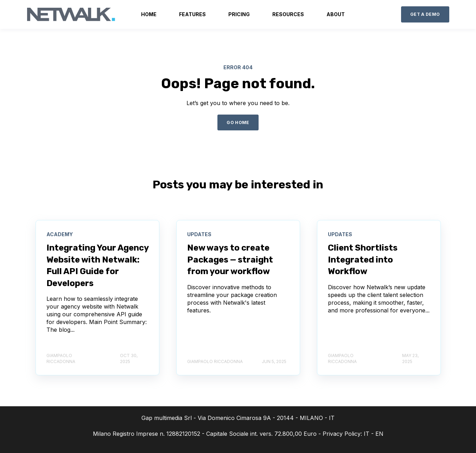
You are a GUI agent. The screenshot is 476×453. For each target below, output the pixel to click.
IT (367, 434)
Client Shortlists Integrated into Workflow (363, 260)
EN (379, 434)
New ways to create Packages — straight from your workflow (230, 260)
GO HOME (238, 122)
